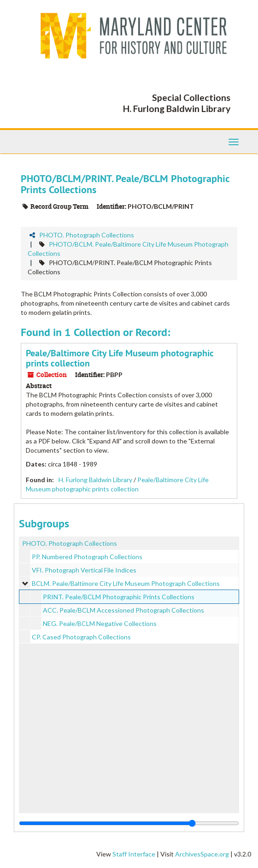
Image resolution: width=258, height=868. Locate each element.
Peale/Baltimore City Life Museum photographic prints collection (120, 358)
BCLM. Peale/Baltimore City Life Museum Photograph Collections (126, 583)
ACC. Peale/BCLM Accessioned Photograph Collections (123, 610)
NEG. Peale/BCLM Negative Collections (100, 623)
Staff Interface (134, 854)
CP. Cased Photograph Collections (81, 637)
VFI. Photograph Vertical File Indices (84, 570)
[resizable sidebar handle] (129, 823)
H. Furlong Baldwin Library (95, 480)
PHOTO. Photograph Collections (87, 235)
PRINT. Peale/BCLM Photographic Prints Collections (119, 597)
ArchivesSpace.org (202, 854)
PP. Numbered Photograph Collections (87, 557)
